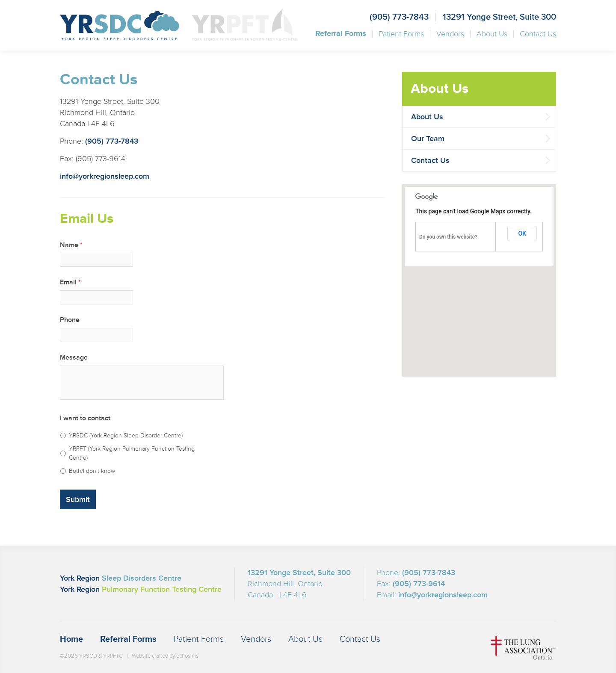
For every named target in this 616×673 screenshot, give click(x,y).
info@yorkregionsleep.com (105, 176)
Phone (70, 320)
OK (522, 233)
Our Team (428, 139)
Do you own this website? (448, 237)
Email (70, 282)
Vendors (450, 34)
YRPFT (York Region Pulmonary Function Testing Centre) (132, 453)
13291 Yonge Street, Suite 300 (499, 17)
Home (71, 639)
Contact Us (538, 34)
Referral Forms (341, 34)
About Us (492, 34)
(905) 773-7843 (399, 17)
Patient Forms (401, 34)
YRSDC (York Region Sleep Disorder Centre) (126, 435)
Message (74, 357)
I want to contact (85, 418)
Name (71, 245)
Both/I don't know (92, 471)
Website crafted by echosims (165, 656)
